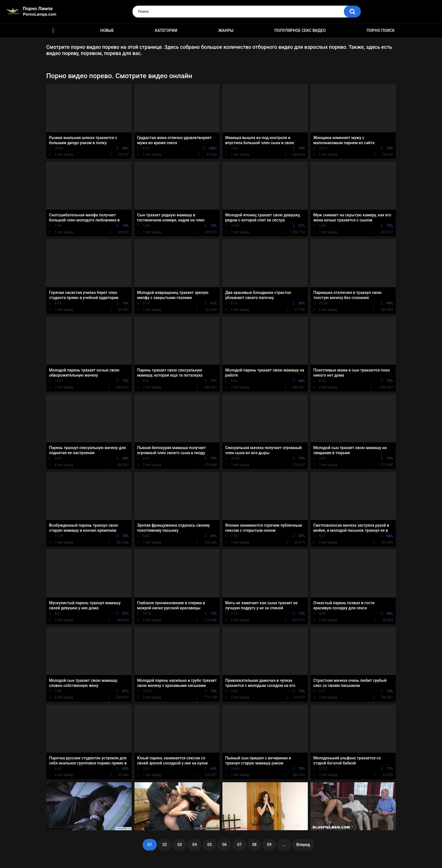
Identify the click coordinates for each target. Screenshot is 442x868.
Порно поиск (381, 30)
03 (180, 845)
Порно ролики (53, 31)
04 (195, 845)
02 (165, 845)
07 (239, 845)
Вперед (303, 845)
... (284, 845)
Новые (107, 30)
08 (254, 845)
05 (209, 845)
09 (269, 845)
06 (224, 845)
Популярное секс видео (300, 30)
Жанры (226, 30)
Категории (166, 30)
